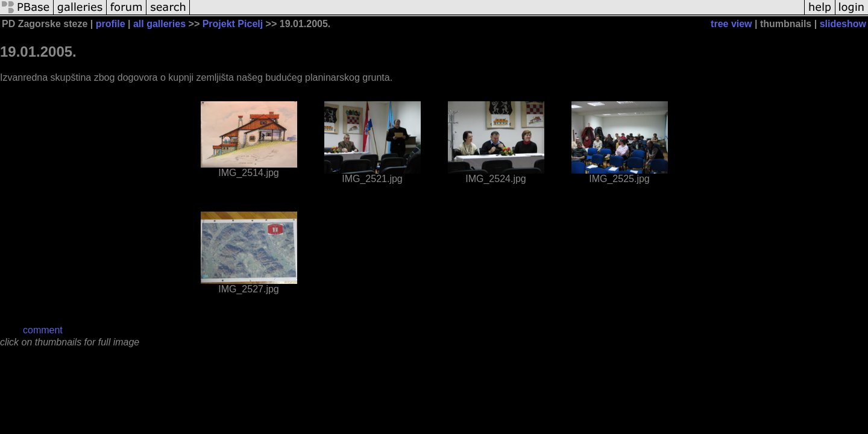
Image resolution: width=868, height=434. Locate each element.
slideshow (843, 24)
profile (111, 24)
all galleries (159, 24)
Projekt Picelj (233, 24)
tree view (731, 24)
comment (43, 330)
